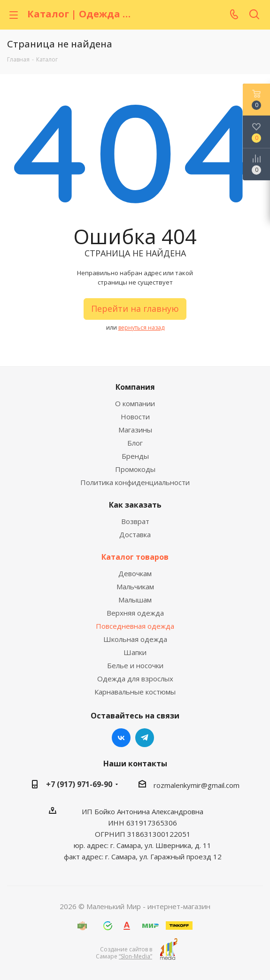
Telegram (145, 738)
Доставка (135, 534)
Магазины (135, 430)
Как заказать (135, 505)
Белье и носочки (135, 665)
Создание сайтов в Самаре (124, 953)
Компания (135, 387)
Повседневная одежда (135, 626)
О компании (135, 403)
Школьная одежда (135, 639)
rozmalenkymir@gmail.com (197, 785)
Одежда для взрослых (135, 679)
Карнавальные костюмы (135, 692)
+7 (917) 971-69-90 (79, 784)
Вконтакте (121, 738)
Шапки (135, 652)
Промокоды (135, 469)
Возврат (135, 521)
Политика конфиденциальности (135, 482)
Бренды (135, 456)
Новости (135, 417)
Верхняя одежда (135, 613)
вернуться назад (141, 328)
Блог (135, 443)
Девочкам (135, 573)
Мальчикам (135, 586)
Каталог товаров (135, 557)
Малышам (135, 600)
